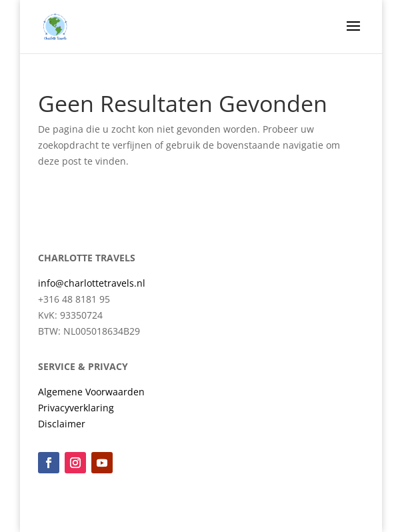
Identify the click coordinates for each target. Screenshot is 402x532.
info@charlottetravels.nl (92, 283)
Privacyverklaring (76, 408)
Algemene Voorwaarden (91, 392)
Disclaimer (62, 424)
